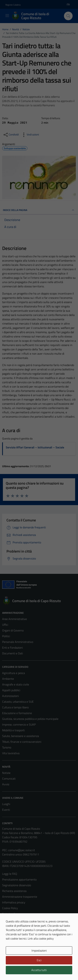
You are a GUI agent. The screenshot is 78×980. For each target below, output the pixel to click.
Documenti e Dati (13, 653)
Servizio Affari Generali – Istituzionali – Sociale (35, 447)
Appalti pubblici (11, 690)
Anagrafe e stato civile (16, 684)
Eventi (6, 810)
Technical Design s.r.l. (27, 971)
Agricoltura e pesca (14, 673)
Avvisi (6, 784)
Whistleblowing (11, 937)
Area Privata (10, 950)
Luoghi (6, 804)
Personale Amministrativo (18, 642)
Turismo (7, 747)
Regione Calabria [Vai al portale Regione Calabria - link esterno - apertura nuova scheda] (13, 5)
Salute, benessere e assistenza (21, 736)
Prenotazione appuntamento (19, 879)
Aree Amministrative (15, 619)
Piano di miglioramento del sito (21, 931)
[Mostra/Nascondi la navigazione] (7, 16)
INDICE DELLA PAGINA (39, 210)
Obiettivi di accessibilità (16, 920)
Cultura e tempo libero (15, 707)
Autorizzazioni (10, 696)
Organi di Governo (13, 630)
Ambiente (8, 679)
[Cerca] (68, 16)
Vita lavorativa (11, 753)
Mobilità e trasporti (13, 730)
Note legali (9, 914)
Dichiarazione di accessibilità (19, 925)
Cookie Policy (10, 908)
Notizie (6, 773)
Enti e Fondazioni (12, 648)
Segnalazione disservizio (17, 885)
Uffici (5, 625)
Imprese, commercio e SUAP (19, 724)
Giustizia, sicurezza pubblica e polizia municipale (30, 719)
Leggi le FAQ (10, 874)
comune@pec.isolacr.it (22, 850)
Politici (6, 636)
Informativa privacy (14, 902)
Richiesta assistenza (14, 891)
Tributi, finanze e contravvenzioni (22, 742)
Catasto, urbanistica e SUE (18, 702)
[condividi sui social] (11, 135)
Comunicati (9, 779)
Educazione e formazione (17, 713)
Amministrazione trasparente (20, 897)
